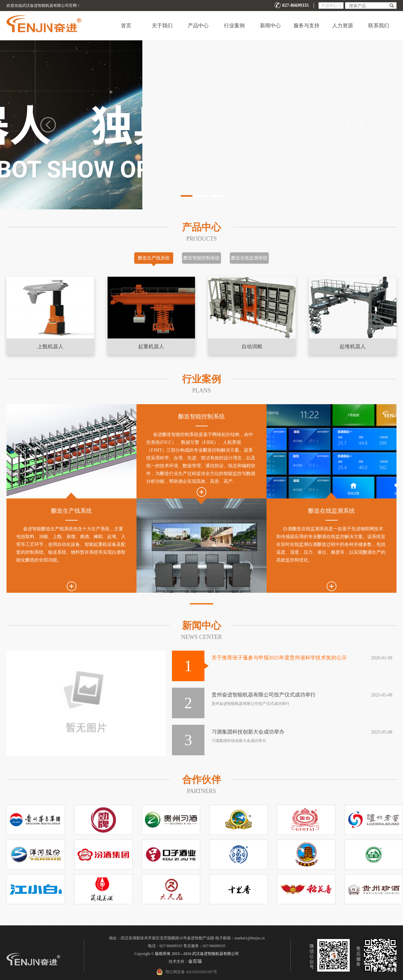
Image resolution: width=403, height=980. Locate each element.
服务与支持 (306, 26)
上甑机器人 (50, 346)
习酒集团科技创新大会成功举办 (248, 732)
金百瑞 (195, 961)
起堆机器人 (353, 346)
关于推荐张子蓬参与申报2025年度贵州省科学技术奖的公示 (279, 658)
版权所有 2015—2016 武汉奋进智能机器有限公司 (197, 954)
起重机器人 (151, 346)
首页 (126, 26)
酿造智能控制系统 (201, 258)
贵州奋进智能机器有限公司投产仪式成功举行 (264, 695)
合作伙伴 (201, 780)
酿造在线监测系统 (249, 258)
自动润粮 (252, 346)
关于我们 (162, 26)
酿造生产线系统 (154, 258)
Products (201, 239)
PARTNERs (201, 791)
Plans (201, 391)
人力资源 (343, 26)
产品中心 (198, 26)
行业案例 (234, 26)
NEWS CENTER (201, 637)
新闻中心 (270, 26)
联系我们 (379, 26)
